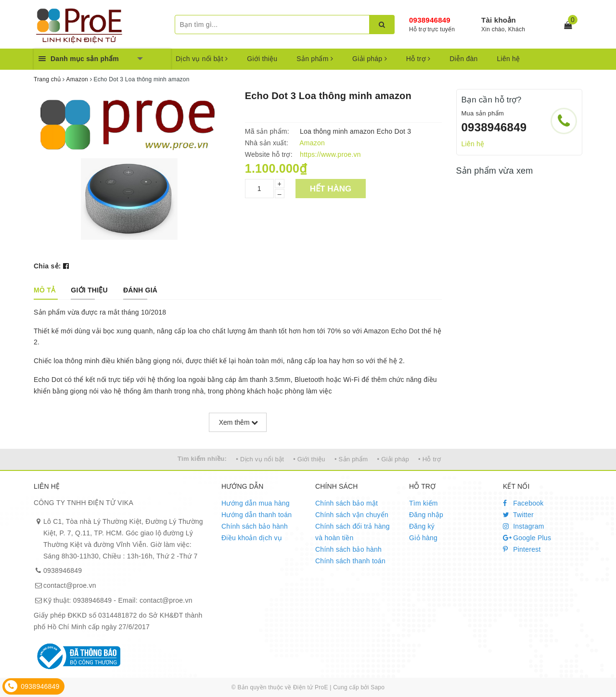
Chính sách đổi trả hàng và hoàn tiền (353, 532)
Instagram (524, 526)
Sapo (378, 687)
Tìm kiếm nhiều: (202, 459)
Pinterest (522, 549)
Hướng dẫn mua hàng (256, 503)
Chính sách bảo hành (255, 526)
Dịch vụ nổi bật (202, 59)
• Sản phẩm (351, 459)
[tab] (45, 290)
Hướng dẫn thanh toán (257, 515)
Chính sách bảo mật (346, 503)
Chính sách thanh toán (350, 561)
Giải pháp (370, 59)
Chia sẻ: (47, 266)
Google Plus (527, 538)
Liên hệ (509, 59)
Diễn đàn (463, 59)
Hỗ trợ (418, 59)
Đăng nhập (426, 515)
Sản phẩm (315, 59)
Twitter (518, 515)
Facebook (523, 503)
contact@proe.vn (70, 585)
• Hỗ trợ (430, 459)
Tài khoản (499, 20)
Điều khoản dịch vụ (252, 538)
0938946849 (430, 20)
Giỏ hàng (423, 538)
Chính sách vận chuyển (352, 515)
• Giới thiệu (309, 459)
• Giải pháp (393, 459)
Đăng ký (422, 526)
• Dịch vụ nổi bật (260, 459)
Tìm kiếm (423, 503)
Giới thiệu (262, 59)
